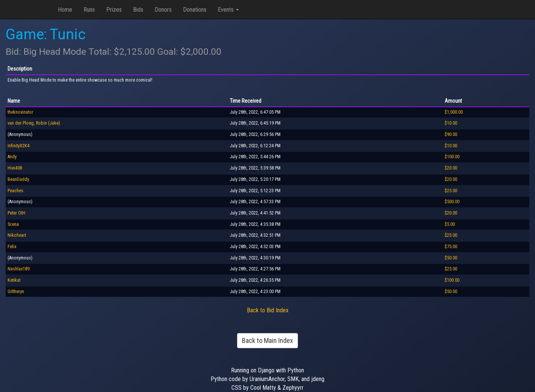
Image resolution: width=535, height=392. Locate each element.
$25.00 (451, 191)
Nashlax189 (19, 269)
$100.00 (452, 157)
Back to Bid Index (268, 310)
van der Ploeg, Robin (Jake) (34, 123)
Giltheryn (16, 292)
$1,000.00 (454, 112)
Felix (12, 247)
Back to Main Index (267, 340)
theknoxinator (20, 112)
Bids (138, 10)
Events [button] (228, 10)
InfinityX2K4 (19, 146)
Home (65, 10)
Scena (13, 224)
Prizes (114, 10)
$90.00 (451, 134)
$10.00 (451, 123)
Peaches (16, 191)
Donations (195, 10)
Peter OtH (16, 213)
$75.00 (451, 247)
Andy (12, 157)
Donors (163, 10)
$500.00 (452, 202)
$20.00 (451, 168)
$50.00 (451, 258)
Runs (89, 10)
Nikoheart (17, 235)
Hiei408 (15, 168)
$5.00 (450, 224)
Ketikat (14, 280)
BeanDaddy (18, 179)
